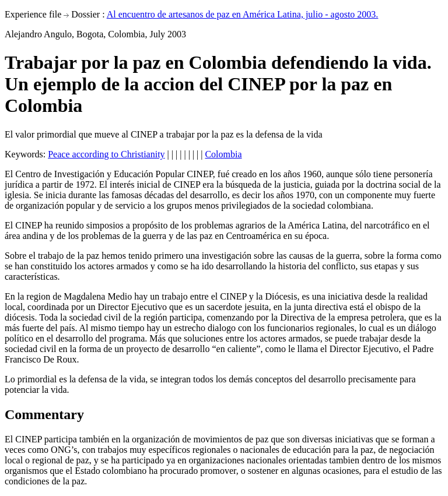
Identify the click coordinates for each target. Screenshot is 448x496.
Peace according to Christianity (106, 154)
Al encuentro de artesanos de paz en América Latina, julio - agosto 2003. (243, 14)
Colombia (223, 154)
